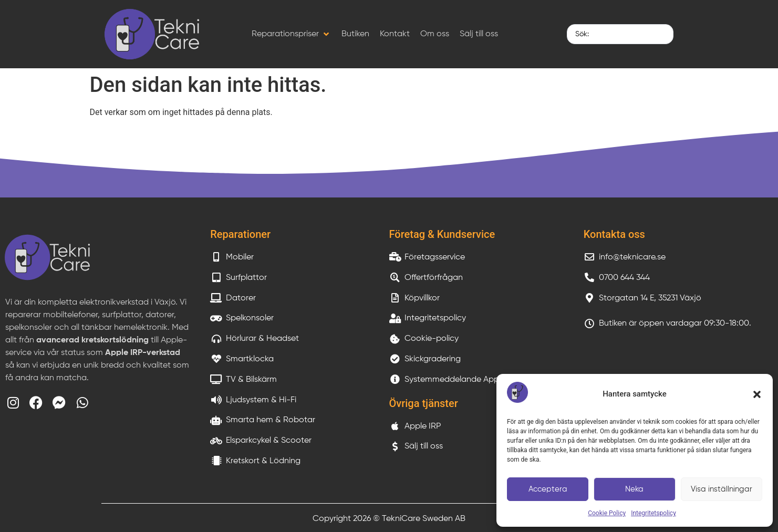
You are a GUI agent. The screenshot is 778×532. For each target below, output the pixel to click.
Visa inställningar (722, 489)
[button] (757, 394)
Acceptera (548, 489)
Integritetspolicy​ (653, 513)
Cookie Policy (607, 513)
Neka (634, 489)
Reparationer (240, 234)
